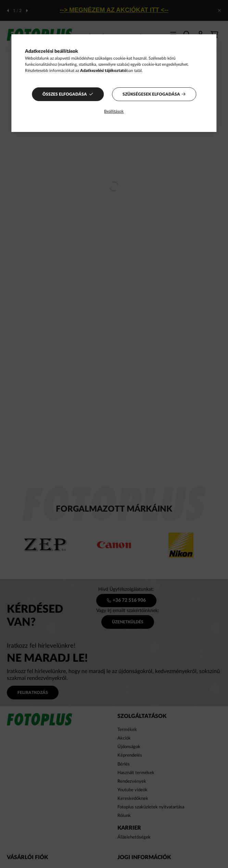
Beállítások (114, 111)
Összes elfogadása (65, 94)
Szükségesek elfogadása (151, 94)
